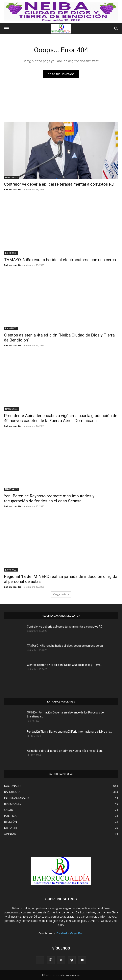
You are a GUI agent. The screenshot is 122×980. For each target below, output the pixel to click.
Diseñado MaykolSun (70, 933)
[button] (6, 29)
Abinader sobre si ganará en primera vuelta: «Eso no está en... (65, 751)
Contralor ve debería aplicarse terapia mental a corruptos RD (59, 184)
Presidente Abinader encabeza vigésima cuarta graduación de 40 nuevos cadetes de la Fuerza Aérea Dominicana (61, 418)
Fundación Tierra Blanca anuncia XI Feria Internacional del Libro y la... (69, 732)
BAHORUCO (11, 253)
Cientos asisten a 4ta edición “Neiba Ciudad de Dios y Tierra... (65, 665)
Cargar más (61, 594)
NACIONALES (11, 177)
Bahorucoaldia (13, 189)
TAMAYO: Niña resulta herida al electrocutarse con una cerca (60, 260)
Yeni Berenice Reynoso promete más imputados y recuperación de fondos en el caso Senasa (49, 498)
